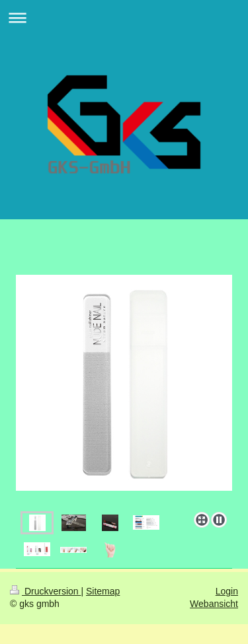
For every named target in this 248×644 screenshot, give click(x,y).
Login (227, 591)
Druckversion (45, 591)
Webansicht (214, 604)
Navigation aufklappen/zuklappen (124, 18)
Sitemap (103, 591)
